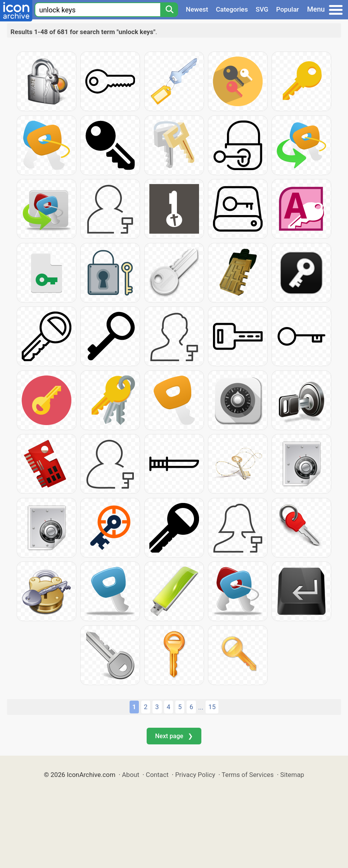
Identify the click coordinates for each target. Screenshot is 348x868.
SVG (262, 9)
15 (212, 707)
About (131, 775)
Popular (288, 9)
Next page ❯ (174, 736)
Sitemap (292, 775)
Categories (232, 9)
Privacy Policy (195, 775)
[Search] (169, 10)
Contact (157, 775)
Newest (197, 9)
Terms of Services (248, 775)
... (201, 707)
